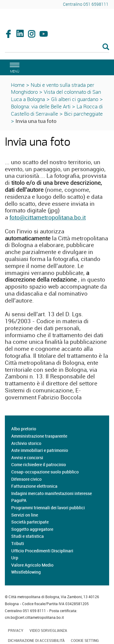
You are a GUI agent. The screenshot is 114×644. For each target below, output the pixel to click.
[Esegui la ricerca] (106, 47)
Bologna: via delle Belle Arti (41, 106)
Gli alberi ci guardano (75, 99)
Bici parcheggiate (83, 114)
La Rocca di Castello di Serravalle (57, 110)
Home (18, 85)
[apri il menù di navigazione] (14, 67)
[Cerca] (57, 47)
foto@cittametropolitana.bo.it (48, 217)
